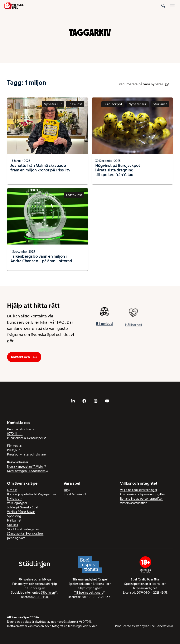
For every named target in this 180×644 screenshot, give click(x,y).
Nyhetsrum (14, 499)
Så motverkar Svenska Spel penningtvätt (25, 536)
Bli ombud (104, 325)
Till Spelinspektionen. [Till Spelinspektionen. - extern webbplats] (89, 593)
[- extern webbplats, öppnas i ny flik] (73, 401)
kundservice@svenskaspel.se (27, 438)
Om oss (12, 490)
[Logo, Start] (14, 6)
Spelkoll (12, 525)
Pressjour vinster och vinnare (26, 454)
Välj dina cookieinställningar (139, 490)
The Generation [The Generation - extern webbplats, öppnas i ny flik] (160, 626)
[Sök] (163, 6)
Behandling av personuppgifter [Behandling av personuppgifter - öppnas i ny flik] (141, 499)
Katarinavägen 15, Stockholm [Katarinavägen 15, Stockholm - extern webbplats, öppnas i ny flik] (26, 471)
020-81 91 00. (40, 597)
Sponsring (14, 516)
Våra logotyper (17, 503)
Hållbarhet (14, 520)
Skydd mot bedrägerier (23, 529)
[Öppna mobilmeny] (172, 6)
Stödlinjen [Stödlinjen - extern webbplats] (48, 593)
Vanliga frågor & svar (21, 512)
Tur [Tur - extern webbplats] (66, 490)
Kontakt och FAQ (24, 357)
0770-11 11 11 (15, 434)
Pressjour (13, 450)
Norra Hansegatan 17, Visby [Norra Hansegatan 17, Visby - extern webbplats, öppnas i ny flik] (25, 467)
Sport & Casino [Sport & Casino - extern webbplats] (74, 494)
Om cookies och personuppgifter (143, 494)
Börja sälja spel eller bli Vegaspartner (32, 494)
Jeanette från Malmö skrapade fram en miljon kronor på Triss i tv (40, 168)
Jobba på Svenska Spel (23, 507)
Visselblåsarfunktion (134, 503)
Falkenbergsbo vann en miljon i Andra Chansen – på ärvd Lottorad (41, 259)
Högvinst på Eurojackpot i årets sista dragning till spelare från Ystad (118, 170)
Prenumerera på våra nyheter (143, 84)
